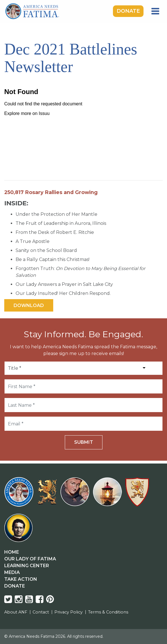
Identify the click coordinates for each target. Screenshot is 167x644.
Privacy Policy (68, 612)
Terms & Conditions (108, 612)
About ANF (16, 612)
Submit (84, 442)
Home (12, 552)
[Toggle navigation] (155, 11)
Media (12, 572)
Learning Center (27, 566)
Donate (128, 11)
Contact (41, 612)
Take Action (21, 579)
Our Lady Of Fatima (30, 559)
